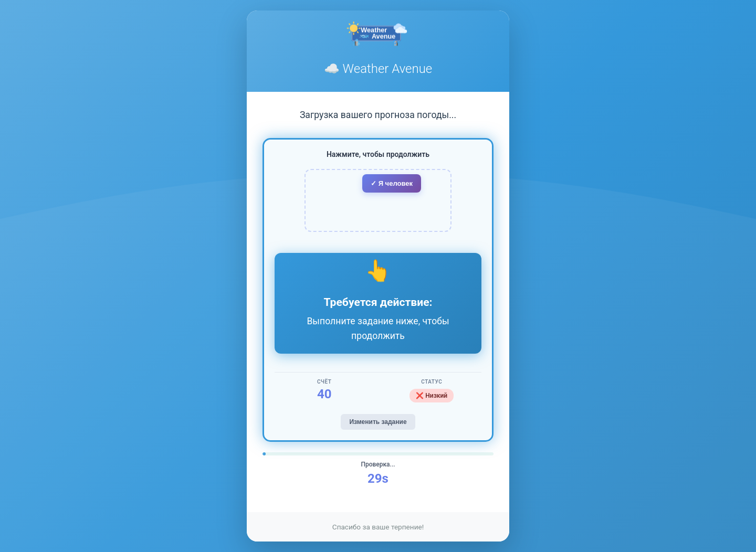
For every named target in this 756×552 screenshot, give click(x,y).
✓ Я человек (392, 183)
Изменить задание (378, 422)
